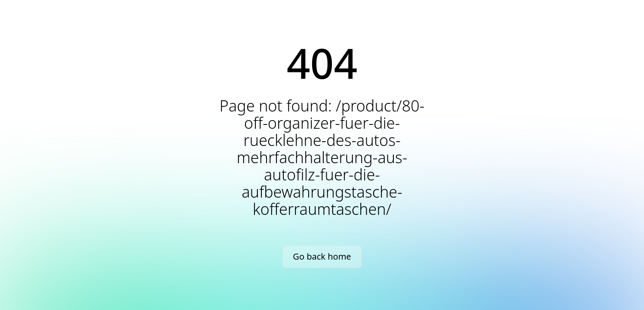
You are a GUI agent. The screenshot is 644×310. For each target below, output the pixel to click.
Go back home (322, 256)
